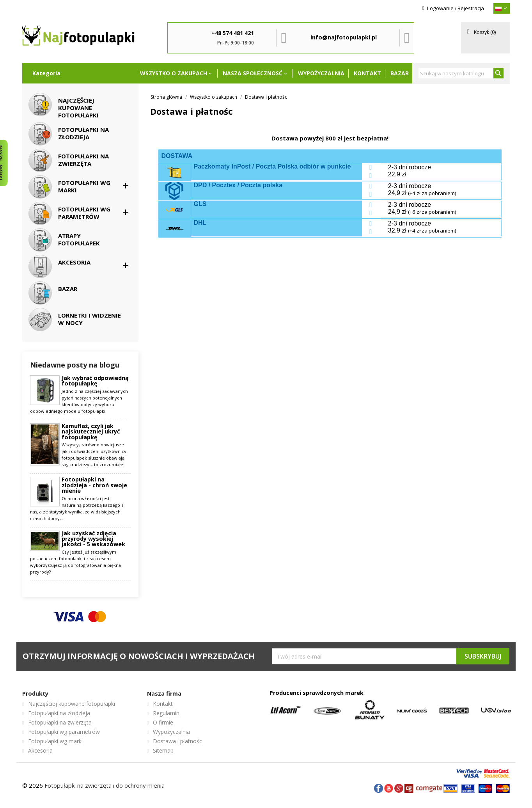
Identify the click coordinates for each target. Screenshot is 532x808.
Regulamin (166, 713)
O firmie (163, 722)
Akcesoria (40, 750)
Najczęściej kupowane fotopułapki (72, 704)
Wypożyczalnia (321, 73)
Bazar (400, 73)
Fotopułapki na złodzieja (59, 713)
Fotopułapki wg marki (55, 741)
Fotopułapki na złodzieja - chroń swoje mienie (94, 485)
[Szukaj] (461, 73)
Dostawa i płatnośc (177, 741)
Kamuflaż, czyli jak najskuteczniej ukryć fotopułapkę (91, 432)
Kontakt (367, 73)
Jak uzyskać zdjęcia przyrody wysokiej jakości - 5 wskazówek (93, 539)
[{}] (502, 8)
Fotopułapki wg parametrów (64, 732)
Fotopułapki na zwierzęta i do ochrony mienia (105, 785)
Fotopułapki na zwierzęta (60, 722)
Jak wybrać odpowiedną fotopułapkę (95, 381)
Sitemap (163, 750)
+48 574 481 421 (233, 33)
